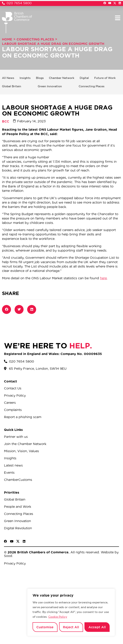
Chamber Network (62, 78)
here (103, 278)
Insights (25, 78)
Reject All (71, 627)
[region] (71, 612)
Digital (84, 78)
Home (7, 39)
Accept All (97, 627)
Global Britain (12, 86)
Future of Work (105, 78)
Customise (45, 627)
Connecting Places (35, 39)
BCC (6, 121)
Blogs (40, 78)
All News (8, 78)
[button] (118, 18)
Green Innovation (50, 86)
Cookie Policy (58, 617)
